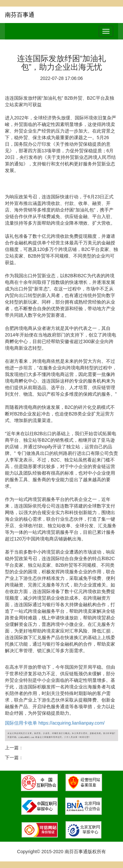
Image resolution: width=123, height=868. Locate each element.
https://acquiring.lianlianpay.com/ (72, 723)
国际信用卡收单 (21, 723)
